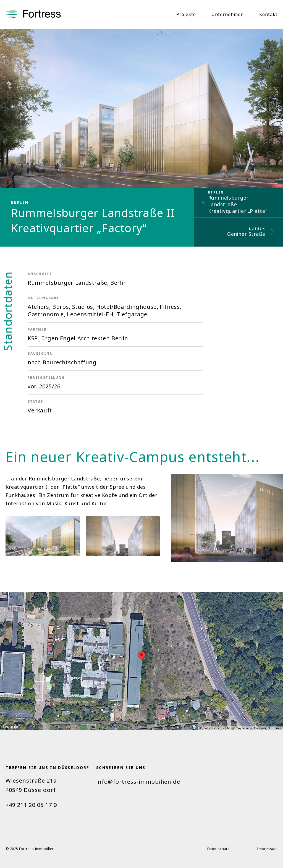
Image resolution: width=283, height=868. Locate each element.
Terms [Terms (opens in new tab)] (277, 728)
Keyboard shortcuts (212, 728)
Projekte (186, 14)
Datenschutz (218, 849)
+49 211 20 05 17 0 (31, 805)
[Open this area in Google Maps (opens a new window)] (11, 727)
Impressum (267, 849)
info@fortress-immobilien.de (138, 782)
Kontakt (268, 14)
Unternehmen (228, 14)
